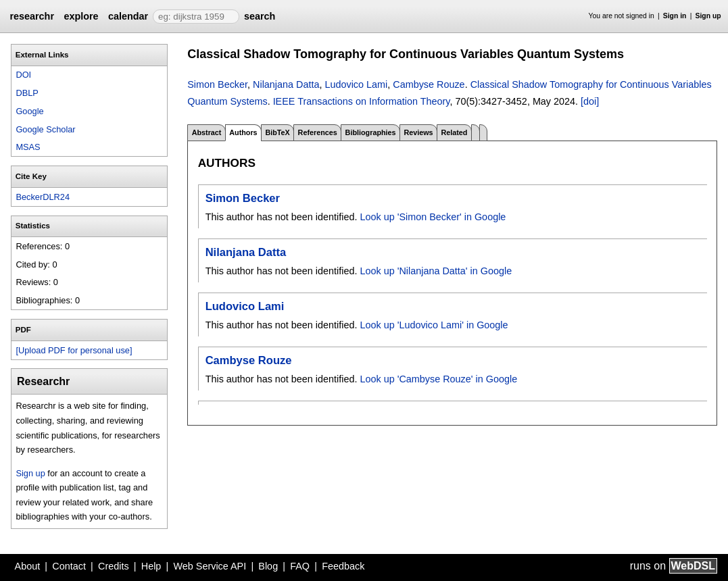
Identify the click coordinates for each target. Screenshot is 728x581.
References (318, 132)
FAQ (300, 566)
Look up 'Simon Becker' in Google (433, 217)
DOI (23, 75)
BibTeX (277, 132)
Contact (69, 566)
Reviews (418, 132)
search (260, 16)
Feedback (343, 566)
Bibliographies (371, 132)
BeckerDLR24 (43, 197)
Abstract (207, 132)
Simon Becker (217, 84)
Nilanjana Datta (286, 84)
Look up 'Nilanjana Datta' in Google (436, 271)
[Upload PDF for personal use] (74, 350)
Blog (268, 566)
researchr (32, 16)
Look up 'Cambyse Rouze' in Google (438, 379)
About (28, 566)
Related (454, 132)
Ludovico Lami (356, 84)
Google (29, 111)
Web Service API (210, 566)
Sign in (675, 16)
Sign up (708, 16)
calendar (128, 16)
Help (151, 566)
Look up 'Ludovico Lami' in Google (434, 325)
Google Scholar (45, 129)
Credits (114, 566)
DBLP (27, 93)
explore (81, 16)
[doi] (590, 101)
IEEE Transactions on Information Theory (362, 101)
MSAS (28, 147)
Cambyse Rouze (429, 84)
